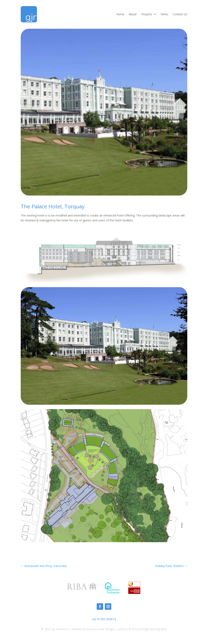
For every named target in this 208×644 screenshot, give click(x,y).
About (133, 14)
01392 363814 (106, 619)
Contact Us (180, 14)
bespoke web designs (101, 629)
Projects (147, 14)
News (164, 14)
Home (120, 14)
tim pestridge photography (149, 629)
